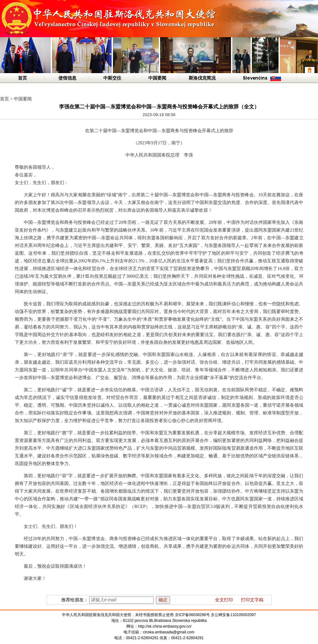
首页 (22, 78)
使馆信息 (67, 78)
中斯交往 (112, 78)
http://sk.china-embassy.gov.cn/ (165, 626)
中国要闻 (157, 78)
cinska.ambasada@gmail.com (168, 632)
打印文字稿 (252, 600)
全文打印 (224, 600)
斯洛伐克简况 (202, 78)
